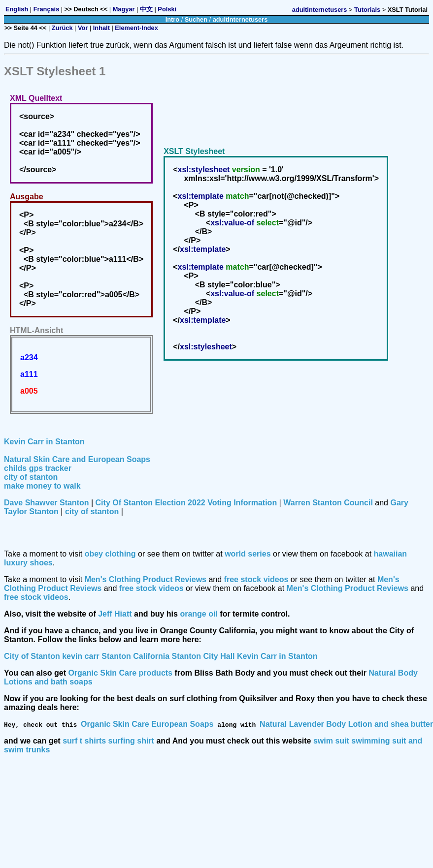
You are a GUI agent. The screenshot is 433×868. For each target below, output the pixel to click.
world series (248, 554)
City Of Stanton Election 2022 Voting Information (186, 503)
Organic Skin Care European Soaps (147, 724)
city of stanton (31, 477)
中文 (146, 9)
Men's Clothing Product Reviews (146, 579)
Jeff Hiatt (115, 614)
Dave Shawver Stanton (47, 503)
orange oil (199, 614)
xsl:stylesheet (204, 170)
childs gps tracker (38, 468)
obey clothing (110, 554)
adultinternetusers (320, 10)
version (246, 170)
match (237, 196)
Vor (83, 28)
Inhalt (101, 28)
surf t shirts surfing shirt (108, 741)
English (17, 9)
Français (47, 9)
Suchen (196, 19)
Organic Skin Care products (120, 673)
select (268, 223)
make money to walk (42, 486)
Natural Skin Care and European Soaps (77, 459)
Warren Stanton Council (328, 503)
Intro (172, 19)
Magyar (124, 9)
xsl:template (201, 196)
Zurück (62, 28)
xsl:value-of (232, 223)
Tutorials (367, 10)
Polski (167, 9)
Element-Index (136, 28)
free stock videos (256, 579)
